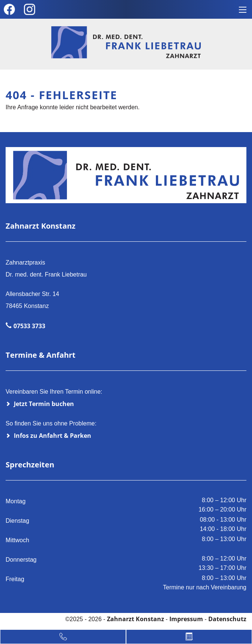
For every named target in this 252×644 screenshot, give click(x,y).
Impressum (186, 619)
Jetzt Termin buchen (44, 404)
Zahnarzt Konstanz (136, 619)
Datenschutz (227, 619)
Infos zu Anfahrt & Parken (53, 436)
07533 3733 (29, 326)
